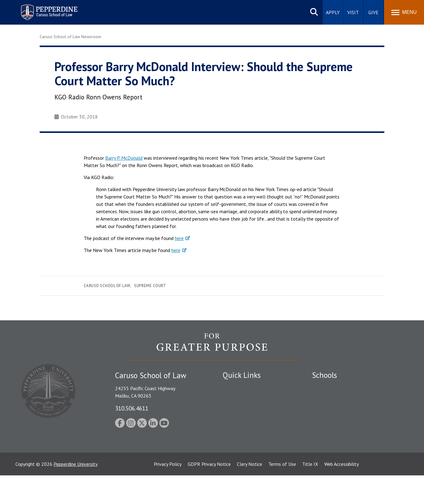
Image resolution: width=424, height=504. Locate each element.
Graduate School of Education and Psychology (360, 419)
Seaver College (327, 387)
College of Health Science (339, 447)
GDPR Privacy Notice (209, 493)
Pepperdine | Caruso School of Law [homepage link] (48, 8)
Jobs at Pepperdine (242, 419)
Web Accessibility (342, 493)
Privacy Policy (168, 493)
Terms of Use (282, 493)
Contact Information (244, 430)
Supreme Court (150, 286)
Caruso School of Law (107, 286)
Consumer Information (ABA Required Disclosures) (252, 444)
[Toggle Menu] (404, 12)
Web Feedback (237, 468)
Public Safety (236, 387)
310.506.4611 (132, 408)
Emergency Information (247, 408)
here (179, 238)
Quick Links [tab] (242, 375)
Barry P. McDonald (124, 158)
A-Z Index (233, 458)
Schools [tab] (324, 375)
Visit (353, 12)
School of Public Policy (336, 436)
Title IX (310, 493)
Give (373, 12)
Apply (333, 12)
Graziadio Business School (339, 408)
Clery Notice (250, 493)
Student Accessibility (244, 398)
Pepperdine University (76, 493)
